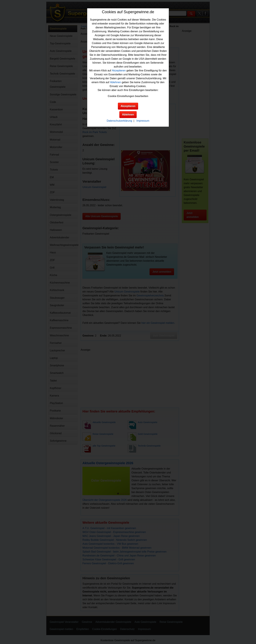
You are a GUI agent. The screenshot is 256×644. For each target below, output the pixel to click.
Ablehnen (116, 82)
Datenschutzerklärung (119, 121)
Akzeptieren (119, 71)
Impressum (143, 121)
